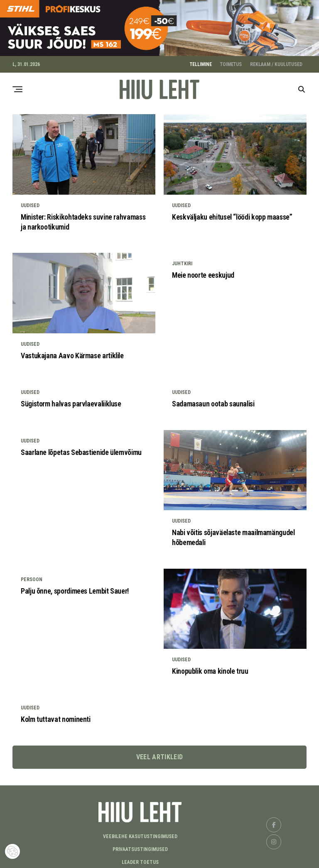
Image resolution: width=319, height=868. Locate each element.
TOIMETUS (231, 62)
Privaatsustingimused (140, 847)
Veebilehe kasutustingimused (140, 834)
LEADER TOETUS (140, 860)
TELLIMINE (201, 62)
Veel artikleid (159, 754)
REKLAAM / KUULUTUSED (276, 62)
